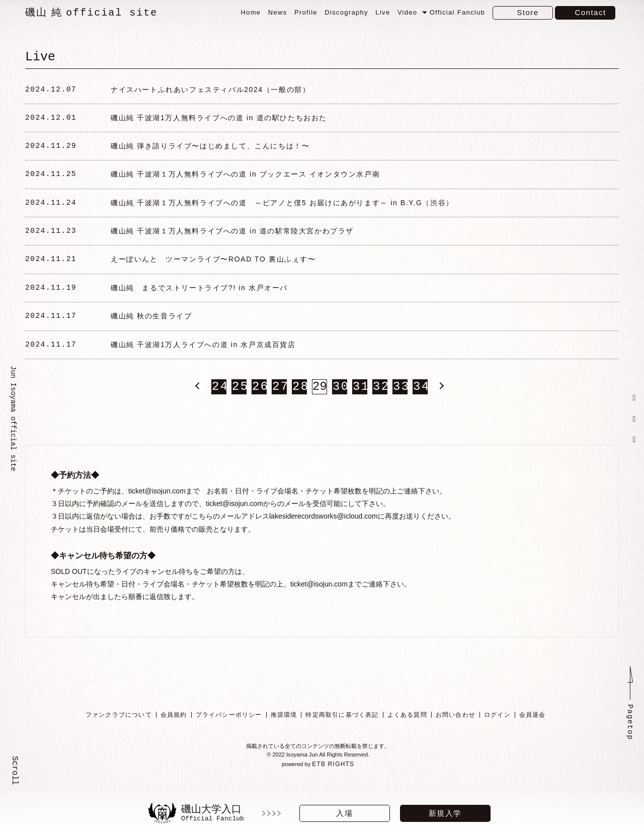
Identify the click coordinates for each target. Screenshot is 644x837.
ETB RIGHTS (334, 782)
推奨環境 (284, 730)
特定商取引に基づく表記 (342, 730)
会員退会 (532, 730)
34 (420, 403)
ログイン (497, 730)
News (278, 12)
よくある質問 (407, 730)
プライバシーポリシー (228, 730)
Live (383, 12)
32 (380, 403)
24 (219, 403)
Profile (306, 12)
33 (400, 403)
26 (259, 403)
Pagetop (630, 739)
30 (340, 403)
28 (299, 403)
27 (279, 403)
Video (408, 12)
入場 (344, 813)
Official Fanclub (457, 12)
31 (360, 403)
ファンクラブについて (118, 730)
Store (528, 12)
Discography (346, 12)
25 (239, 403)
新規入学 (445, 813)
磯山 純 (91, 13)
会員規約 (173, 730)
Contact (590, 12)
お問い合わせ (455, 730)
